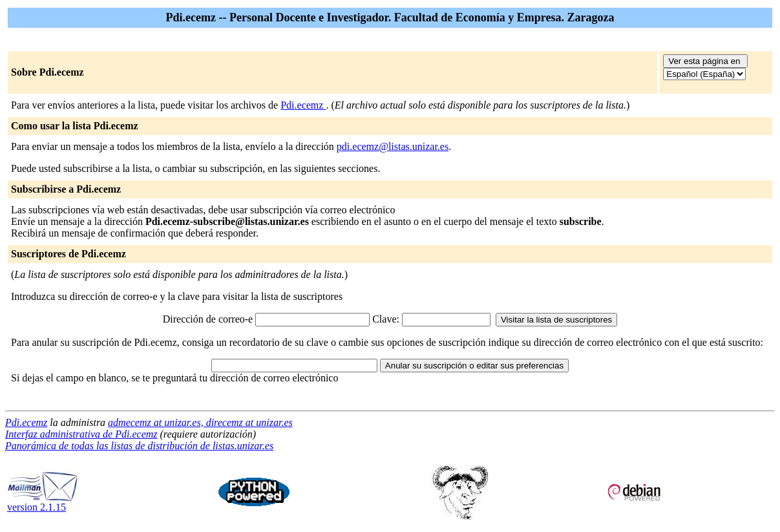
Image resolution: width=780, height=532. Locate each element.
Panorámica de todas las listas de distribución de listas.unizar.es (139, 446)
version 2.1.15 (43, 503)
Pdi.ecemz (303, 105)
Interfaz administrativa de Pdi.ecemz (81, 434)
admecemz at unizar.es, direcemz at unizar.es (200, 422)
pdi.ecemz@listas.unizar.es (393, 146)
